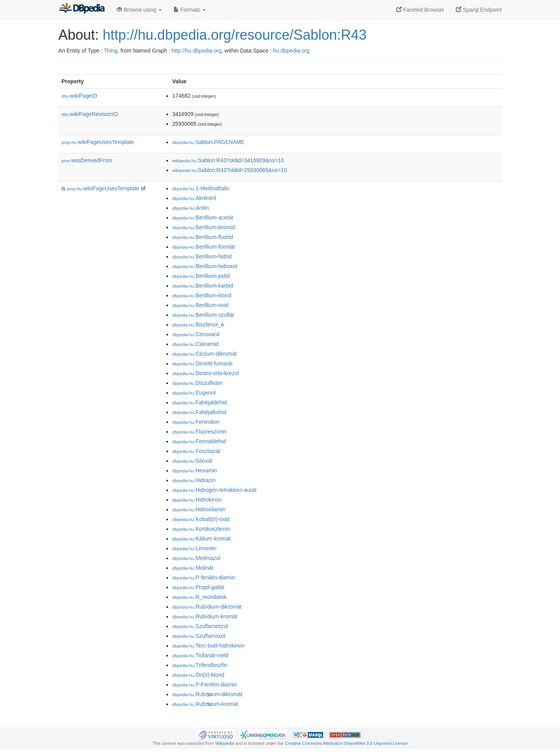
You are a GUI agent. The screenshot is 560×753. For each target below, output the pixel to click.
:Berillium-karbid (203, 286)
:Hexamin (195, 470)
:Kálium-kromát (201, 539)
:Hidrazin (194, 480)
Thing (111, 51)
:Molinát (193, 568)
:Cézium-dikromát (205, 354)
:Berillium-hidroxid (205, 266)
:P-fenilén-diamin (204, 577)
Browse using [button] (139, 10)
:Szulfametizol (200, 626)
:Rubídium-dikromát (207, 607)
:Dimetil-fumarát (202, 363)
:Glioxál (192, 461)
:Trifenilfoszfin (200, 665)
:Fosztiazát (196, 451)
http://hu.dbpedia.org (196, 51)
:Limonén (194, 548)
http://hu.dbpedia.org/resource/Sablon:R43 (234, 35)
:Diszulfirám (197, 383)
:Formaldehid (199, 441)
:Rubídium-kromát (205, 616)
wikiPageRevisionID (90, 114)
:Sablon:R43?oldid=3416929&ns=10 (228, 160)
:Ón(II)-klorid (198, 675)
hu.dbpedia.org (291, 51)
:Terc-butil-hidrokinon (208, 646)
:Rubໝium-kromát (205, 704)
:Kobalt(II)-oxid (201, 519)
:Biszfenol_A (198, 325)
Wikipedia (225, 743)
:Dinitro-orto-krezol (206, 373)
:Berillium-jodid (201, 276)
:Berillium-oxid (200, 305)
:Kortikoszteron (201, 529)
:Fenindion (196, 422)
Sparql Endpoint (479, 10)
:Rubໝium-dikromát (207, 694)
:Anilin (191, 208)
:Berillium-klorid (202, 295)
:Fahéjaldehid (199, 402)
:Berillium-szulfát (203, 315)
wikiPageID (79, 96)
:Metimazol (196, 558)
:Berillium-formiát (204, 247)
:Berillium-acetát (203, 218)
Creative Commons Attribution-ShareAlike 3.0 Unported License (346, 743)
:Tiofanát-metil (200, 655)
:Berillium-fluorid (203, 237)
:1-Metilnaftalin (201, 188)
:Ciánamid (195, 344)
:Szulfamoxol (199, 636)
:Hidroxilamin (199, 509)
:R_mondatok (199, 597)
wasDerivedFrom (87, 160)
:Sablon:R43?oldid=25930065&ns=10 (230, 170)
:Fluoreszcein (199, 432)
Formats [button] (190, 10)
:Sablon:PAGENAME (208, 142)
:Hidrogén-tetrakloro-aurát (214, 490)
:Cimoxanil (196, 334)
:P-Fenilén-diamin (205, 685)
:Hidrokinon (197, 500)
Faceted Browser (420, 10)
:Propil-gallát (198, 587)
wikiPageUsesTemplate (98, 142)
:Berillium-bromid (204, 227)
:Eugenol (194, 393)
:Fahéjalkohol (199, 412)
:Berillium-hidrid (202, 256)
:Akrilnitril (194, 198)
